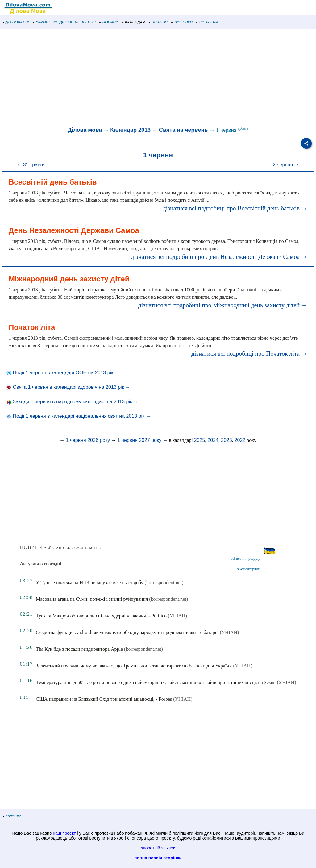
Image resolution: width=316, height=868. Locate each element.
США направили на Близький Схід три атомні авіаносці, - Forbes (104, 699)
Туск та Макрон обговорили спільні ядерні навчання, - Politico (101, 616)
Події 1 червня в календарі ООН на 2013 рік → (63, 373)
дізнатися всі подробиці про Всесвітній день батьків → (235, 208)
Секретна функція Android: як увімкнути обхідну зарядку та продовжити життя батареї (127, 632)
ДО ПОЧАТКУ (16, 22)
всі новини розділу (245, 559)
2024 (213, 440)
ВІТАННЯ (158, 22)
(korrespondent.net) (164, 582)
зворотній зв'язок (158, 848)
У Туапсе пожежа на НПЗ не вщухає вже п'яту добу (90, 582)
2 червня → (286, 165)
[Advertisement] (158, 78)
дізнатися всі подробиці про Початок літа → (249, 354)
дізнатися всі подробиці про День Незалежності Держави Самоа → (219, 257)
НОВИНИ (109, 22)
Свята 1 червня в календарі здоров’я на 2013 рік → (68, 387)
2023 (227, 440)
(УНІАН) (177, 616)
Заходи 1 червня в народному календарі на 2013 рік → (72, 402)
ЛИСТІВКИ (182, 22)
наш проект (64, 833)
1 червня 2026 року (88, 440)
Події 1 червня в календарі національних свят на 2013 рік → (79, 416)
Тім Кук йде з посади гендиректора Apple (79, 649)
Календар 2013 (130, 130)
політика (12, 816)
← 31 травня (31, 165)
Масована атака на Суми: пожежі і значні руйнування (92, 599)
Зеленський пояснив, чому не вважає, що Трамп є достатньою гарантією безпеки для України (134, 666)
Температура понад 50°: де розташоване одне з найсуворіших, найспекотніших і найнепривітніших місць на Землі (156, 682)
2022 (240, 440)
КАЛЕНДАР (134, 22)
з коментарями (249, 569)
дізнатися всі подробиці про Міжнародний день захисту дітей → (223, 305)
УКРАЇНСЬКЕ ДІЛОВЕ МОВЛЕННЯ (64, 22)
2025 (200, 440)
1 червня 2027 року (139, 440)
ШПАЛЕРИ (207, 22)
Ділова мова (85, 130)
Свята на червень (183, 130)
